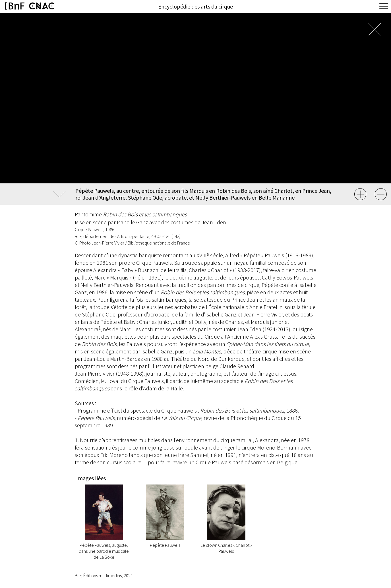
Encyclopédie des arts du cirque (195, 6)
